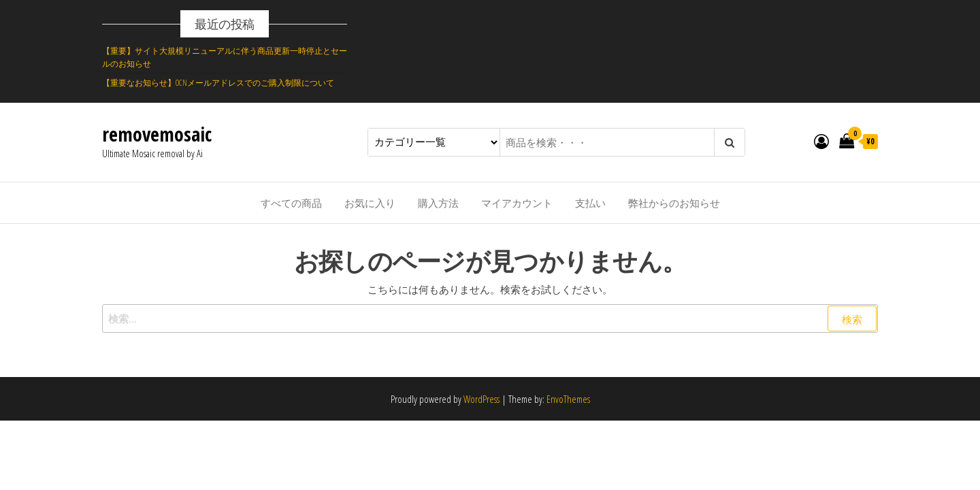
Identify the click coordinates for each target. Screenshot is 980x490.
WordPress (481, 399)
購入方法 (438, 203)
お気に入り (370, 203)
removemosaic (157, 134)
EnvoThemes (568, 399)
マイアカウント (517, 203)
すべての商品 (291, 203)
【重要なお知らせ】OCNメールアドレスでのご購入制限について (218, 83)
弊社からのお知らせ (674, 203)
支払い (590, 203)
